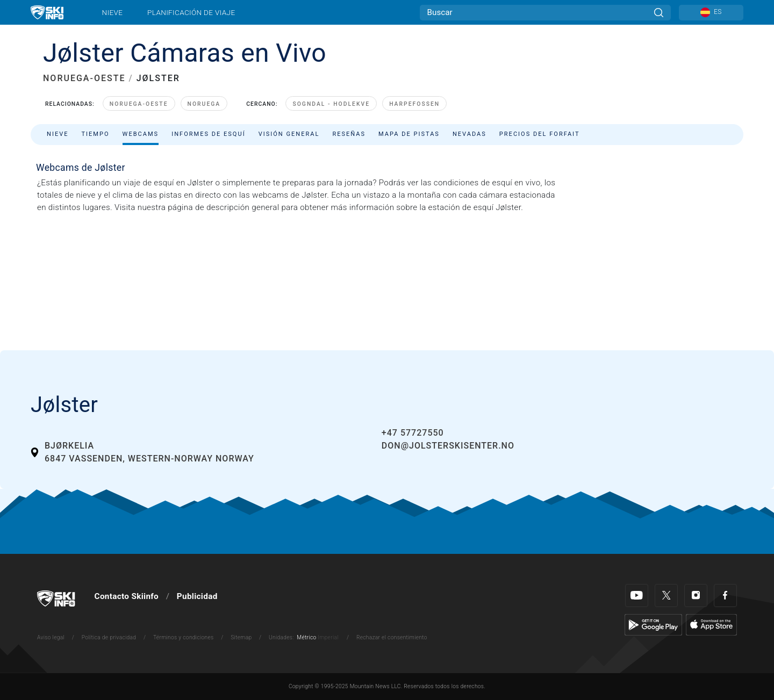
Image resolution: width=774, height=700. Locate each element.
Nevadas (470, 134)
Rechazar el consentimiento (392, 637)
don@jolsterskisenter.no (448, 446)
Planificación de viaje (191, 12)
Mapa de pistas (409, 134)
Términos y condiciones (184, 637)
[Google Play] (653, 624)
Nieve (113, 12)
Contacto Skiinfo (127, 596)
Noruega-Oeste (139, 104)
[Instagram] (696, 596)
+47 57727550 (413, 433)
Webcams (141, 134)
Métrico (306, 637)
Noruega (204, 104)
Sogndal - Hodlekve (331, 104)
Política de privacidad (109, 637)
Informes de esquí (209, 134)
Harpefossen (414, 104)
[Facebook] (725, 596)
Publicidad (197, 596)
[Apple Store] (711, 624)
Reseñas (349, 134)
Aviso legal (51, 637)
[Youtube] (637, 596)
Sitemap (241, 637)
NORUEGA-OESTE (84, 78)
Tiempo (95, 134)
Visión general (289, 134)
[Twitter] (666, 596)
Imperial (328, 637)
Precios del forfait (540, 134)
